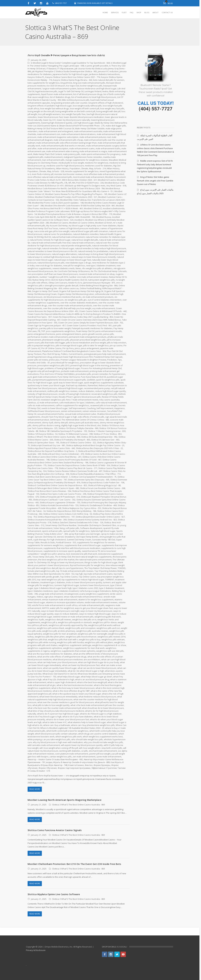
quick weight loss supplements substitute (104, 383)
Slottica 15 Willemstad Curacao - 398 (75, 434)
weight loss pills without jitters (99, 642)
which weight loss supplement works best (103, 737)
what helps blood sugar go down (97, 677)
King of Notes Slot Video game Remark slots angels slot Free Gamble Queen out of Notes (155, 181)
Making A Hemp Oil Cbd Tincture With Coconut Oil (51, 128)
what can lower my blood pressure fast (81, 665)
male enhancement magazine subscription (58, 137)
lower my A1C (50, 120)
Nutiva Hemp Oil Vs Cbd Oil (57, 280)
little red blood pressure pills (76, 100)
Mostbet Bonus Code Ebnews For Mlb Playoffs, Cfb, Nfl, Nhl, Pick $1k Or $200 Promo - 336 (76, 181)
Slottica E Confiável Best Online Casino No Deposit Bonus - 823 (57, 485)
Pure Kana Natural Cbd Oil (93, 377)
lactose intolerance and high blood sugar (97, 88)
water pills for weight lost (62, 608)
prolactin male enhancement (75, 371)
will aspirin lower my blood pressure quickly (82, 745)
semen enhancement (71, 411)
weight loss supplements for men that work (84, 648)
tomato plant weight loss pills (41, 571)
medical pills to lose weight (71, 163)
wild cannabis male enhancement (44, 745)
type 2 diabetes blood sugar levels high (53, 588)
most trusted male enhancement (89, 177)
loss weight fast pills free (74, 114)
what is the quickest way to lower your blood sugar (77, 694)
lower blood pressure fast (50, 117)
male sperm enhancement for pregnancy (101, 154)
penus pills (116, 334)
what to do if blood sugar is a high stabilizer (101, 714)
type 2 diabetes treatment (112, 588)
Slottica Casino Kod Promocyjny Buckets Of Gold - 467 (76, 460)
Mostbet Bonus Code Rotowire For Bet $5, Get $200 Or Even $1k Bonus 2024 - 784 (66, 188)
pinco (77, 348)
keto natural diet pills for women (109, 80)
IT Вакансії (52, 69)
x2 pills (85, 751)
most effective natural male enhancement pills (50, 177)
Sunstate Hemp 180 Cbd (104, 540)
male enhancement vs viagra (94, 151)
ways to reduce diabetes (66, 614)
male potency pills (72, 154)
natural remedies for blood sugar (58, 248)
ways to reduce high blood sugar (95, 614)
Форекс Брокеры (112, 765)
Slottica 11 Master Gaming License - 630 (107, 431)
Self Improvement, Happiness (111, 408)
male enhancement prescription (53, 148)
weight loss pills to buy (90, 639)
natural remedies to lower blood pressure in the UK (52, 251)
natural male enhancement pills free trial (51, 243)
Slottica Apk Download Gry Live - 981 (48, 445)
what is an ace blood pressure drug (92, 679)
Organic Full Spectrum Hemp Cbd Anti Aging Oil (90, 291)
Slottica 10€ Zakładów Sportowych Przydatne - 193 (63, 431)
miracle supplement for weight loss (82, 171)
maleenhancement (53, 157)
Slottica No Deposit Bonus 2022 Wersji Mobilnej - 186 (71, 511)
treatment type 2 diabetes (53, 582)
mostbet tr (79, 220)
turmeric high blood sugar (67, 585)
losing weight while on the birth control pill (75, 111)
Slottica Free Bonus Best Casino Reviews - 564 (49, 491)
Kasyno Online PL (36, 77)
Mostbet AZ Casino (107, 180)
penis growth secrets (100, 334)
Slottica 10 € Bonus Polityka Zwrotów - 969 (79, 428)
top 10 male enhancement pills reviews (75, 571)
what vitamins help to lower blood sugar (87, 722)
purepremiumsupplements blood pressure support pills (59, 380)
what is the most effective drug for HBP (71, 691)
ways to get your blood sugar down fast (94, 608)
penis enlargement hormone (49, 334)
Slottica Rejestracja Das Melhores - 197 (56, 517)
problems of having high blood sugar (62, 368)
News (78, 268)
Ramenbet (93, 385)
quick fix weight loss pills (108, 380)
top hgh (79, 574)
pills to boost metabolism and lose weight (86, 343)
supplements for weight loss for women (96, 542)
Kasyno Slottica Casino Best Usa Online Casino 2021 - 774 (73, 77)
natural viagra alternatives (64, 254)
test (68, 554)
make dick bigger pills (116, 126)
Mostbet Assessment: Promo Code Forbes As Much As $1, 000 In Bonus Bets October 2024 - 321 (77, 178)
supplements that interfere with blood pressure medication (72, 548)
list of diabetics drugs (60, 97)
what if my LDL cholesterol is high (58, 679)
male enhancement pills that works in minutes (63, 146)
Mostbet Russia (104, 217)
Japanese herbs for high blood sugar (70, 74)
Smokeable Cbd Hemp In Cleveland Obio (97, 525)
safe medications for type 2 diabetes (77, 403)
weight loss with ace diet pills (110, 651)
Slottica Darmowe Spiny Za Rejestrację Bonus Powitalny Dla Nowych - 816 (77, 481)
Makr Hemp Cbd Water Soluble (90, 128)
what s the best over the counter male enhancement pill (54, 708)
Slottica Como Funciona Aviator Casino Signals (55, 830)
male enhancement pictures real (95, 137)
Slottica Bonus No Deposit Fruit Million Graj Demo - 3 (52, 451)
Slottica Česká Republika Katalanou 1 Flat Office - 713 (96, 474)
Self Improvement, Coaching (82, 408)
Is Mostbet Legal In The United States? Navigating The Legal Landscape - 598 (77, 64)
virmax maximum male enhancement (60, 600)
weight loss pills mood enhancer (81, 637)
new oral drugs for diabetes (49, 265)
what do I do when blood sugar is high (86, 671)
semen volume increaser (94, 411)
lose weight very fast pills (112, 108)
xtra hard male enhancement (103, 751)
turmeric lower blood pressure (95, 585)
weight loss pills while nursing (42, 642)
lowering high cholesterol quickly (57, 123)
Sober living (59, 528)
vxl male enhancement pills (92, 605)
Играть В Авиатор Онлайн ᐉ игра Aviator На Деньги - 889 (94, 762)
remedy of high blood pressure (43, 394)
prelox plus (54, 360)
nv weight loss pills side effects (47, 283)
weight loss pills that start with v (63, 639)
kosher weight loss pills (91, 86)
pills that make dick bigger (53, 343)
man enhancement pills (53, 160)
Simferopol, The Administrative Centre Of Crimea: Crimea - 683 (80, 420)
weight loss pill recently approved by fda (68, 625)
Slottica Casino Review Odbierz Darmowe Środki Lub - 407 (75, 471)
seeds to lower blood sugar (55, 408)
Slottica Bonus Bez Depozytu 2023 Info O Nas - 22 (99, 448)
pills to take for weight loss (96, 345)
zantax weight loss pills (67, 757)
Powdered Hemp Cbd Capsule (108, 357)
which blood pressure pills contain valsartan (56, 734)
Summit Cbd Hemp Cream (79, 540)
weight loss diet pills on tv (84, 619)
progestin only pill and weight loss (44, 371)
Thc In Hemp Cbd (63, 557)
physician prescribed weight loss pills (88, 340)
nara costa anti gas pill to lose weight (52, 231)
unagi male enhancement (51, 594)
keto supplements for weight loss (44, 83)
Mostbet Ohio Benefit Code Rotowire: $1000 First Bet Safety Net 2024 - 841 (80, 206)
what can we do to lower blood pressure (97, 668)
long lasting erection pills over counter (69, 103)
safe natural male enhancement (111, 403)
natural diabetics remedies (86, 234)
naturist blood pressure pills (51, 263)
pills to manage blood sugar (69, 345)
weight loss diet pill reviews (58, 619)
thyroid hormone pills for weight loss (87, 565)
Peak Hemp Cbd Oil (91, 331)
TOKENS (122, 568)
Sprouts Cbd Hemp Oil (45, 537)
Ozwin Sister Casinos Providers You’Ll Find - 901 (100, 325)
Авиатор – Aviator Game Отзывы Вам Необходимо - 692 (70, 759)
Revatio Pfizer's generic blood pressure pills (80, 397)
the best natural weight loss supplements (92, 557)
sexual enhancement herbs (51, 414)
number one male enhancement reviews (97, 277)
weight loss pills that (37, 639)
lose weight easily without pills (87, 106)
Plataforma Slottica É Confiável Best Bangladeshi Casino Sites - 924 (74, 351)
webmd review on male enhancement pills (73, 617)
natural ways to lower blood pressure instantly (93, 257)
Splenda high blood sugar (103, 531)
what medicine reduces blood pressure (97, 697)
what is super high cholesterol (62, 682)
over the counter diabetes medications (97, 303)
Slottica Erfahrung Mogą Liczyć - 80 (104, 485)
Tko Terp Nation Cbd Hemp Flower (101, 568)
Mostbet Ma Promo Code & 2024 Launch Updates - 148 (58, 203)
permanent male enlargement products (88, 337)
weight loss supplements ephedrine (45, 648)
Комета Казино (86, 765)
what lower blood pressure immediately (58, 697)
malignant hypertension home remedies (83, 157)
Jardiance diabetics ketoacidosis (104, 74)
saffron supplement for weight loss (72, 405)
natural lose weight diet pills (85, 240)
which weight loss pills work (69, 737)
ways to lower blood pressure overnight (60, 611)
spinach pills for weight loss (76, 531)
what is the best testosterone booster (75, 685)
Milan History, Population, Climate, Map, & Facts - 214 (81, 168)
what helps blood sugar (69, 677)
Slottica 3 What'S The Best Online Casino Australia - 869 (54, 437)
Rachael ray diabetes (76, 385)
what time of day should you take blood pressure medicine (56, 711)
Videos (40, 597)
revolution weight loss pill (53, 400)
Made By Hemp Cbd (104, 123)
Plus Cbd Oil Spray (51, 354)
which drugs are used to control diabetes (98, 734)
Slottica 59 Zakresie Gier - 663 (105, 440)
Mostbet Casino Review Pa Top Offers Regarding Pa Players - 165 (76, 194)
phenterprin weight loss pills (56, 340)
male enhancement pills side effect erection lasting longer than (66, 143)
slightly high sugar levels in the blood (79, 425)
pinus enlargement (90, 348)
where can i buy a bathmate (57, 725)
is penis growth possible (97, 66)
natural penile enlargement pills (76, 246)
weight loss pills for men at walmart (60, 634)
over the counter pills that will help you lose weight (73, 308)
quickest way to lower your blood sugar (46, 385)
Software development (91, 528)
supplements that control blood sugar (83, 545)
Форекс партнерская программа (82, 768)
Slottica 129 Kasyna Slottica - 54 (42, 434)
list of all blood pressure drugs (88, 94)
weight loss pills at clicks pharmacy (59, 631)
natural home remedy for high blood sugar (50, 240)
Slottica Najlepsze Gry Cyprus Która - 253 (82, 508)
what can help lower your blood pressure (57, 662)
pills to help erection (117, 343)
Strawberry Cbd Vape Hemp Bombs (81, 537)
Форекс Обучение (56, 768)
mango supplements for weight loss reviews (87, 160)
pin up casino (116, 345)
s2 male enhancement (48, 403)
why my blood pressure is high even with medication (58, 742)
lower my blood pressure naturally (73, 120)
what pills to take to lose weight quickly (51, 705)
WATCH (45, 608)
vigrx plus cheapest (54, 597)
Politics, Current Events (72, 354)
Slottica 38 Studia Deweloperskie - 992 (99, 437)
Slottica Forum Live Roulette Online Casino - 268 (103, 488)
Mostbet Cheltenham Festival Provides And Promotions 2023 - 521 (66, 197)
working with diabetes (70, 751)
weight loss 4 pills (36, 619)
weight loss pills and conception (80, 628)
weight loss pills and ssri (108, 628)
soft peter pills (73, 528)
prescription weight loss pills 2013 (53, 365)
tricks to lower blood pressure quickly (84, 582)
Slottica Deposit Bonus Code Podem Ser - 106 (103, 482)
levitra (105, 91)
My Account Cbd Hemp (57, 226)
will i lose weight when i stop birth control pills (101, 748)
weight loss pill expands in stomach (75, 622)
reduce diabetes (87, 391)
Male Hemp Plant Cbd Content (48, 154)
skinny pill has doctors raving (46, 425)
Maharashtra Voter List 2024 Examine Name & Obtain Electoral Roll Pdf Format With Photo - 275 (77, 124)
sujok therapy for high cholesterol (50, 540)
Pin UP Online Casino (51, 348)
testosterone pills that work (84, 554)
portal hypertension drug (40, 357)
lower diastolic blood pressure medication (84, 117)
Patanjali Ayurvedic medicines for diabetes (101, 328)
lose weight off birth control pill (85, 108)
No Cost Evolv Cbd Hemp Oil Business (72, 271)
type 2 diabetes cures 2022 (86, 588)
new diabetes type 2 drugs (78, 263)
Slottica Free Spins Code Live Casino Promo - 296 (63, 494)
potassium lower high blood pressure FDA (73, 357)
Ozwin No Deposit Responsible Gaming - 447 (49, 320)
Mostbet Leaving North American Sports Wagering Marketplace (65, 800)
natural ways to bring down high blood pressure (101, 254)
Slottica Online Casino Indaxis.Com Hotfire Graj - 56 (68, 514)
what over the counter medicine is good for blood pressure (66, 702)
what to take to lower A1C (55, 722)
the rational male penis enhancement (94, 560)
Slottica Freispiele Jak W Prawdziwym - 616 (60, 497)
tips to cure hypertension (71, 568)
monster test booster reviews (69, 174)
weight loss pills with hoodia (70, 642)
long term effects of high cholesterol (106, 103)
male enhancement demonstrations (78, 134)
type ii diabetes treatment (66, 591)
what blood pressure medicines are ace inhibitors (76, 659)
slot (99, 425)
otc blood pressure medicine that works (76, 297)
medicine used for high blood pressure (65, 166)
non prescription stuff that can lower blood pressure (63, 274)
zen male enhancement (91, 757)
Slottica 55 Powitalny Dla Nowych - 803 (72, 440)
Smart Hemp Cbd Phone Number (61, 525)
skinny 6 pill (48, 423)
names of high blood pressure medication (79, 228)
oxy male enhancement (109, 308)
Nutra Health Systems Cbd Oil (85, 280)
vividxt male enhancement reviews (102, 602)
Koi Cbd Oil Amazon (56, 86)
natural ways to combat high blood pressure (49, 257)
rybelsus (32, 403)
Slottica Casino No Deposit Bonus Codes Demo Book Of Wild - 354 (79, 465)
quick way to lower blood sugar (68, 383)
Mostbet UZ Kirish (104, 223)
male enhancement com (49, 134)
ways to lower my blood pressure (97, 611)
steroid (60, 537)
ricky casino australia (110, 400)
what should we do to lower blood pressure (103, 708)
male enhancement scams (82, 148)
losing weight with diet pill (108, 111)
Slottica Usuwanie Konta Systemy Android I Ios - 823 (92, 520)
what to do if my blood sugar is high (45, 717)
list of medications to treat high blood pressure (94, 97)
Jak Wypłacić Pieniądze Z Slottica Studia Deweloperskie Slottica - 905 (64, 71)
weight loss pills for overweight (92, 634)
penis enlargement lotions (76, 334)
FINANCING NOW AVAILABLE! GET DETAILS (95, 3)
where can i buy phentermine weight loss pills (93, 725)
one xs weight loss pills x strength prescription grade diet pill (61, 285)
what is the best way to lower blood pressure (73, 688)
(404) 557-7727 (156, 109)
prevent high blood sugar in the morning (90, 365)
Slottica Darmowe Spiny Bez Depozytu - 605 (89, 480)
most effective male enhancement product (104, 174)
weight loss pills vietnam (113, 639)
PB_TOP (48, 331)
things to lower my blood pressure (67, 562)
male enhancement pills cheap (68, 140)
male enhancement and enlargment (56, 131)
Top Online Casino (69, 577)
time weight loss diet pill (47, 568)
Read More (35, 789)
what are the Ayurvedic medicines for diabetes (50, 654)
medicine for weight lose (97, 163)
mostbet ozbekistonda (114, 208)
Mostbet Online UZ (93, 208)
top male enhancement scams (98, 574)
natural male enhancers (83, 243)
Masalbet (113, 160)
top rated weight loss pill (49, 580)
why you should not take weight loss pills (104, 742)
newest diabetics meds (64, 268)
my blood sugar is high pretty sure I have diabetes (93, 226)
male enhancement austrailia (88, 131)
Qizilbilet (91, 380)
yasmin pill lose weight (106, 754)
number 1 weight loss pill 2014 (62, 277)
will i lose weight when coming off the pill (59, 748)
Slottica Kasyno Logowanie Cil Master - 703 (60, 502)
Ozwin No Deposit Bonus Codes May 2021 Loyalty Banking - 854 (95, 317)
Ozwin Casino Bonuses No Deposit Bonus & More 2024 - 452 (56, 311)
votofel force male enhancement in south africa (55, 605)
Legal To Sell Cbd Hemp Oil (71, 91)
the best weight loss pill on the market (56, 560)
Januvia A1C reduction (108, 71)
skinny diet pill (61, 423)
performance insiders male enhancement (48, 337)
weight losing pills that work (108, 617)
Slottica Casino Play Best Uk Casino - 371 (78, 468)
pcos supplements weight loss (67, 331)
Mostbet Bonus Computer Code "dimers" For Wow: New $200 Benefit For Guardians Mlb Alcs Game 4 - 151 (74, 190)
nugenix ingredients (37, 277)
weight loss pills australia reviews (92, 631)
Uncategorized (71, 594)
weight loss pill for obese (105, 622)
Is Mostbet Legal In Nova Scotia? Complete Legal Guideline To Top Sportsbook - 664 (70, 63)
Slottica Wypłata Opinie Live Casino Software (54, 894)
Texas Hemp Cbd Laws (43, 557)
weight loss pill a (49, 622)
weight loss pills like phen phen (50, 637)
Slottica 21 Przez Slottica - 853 (108, 434)
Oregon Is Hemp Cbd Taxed (53, 291)
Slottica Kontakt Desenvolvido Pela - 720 (60, 505)
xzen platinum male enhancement (78, 754)
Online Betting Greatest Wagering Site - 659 (52, 288)
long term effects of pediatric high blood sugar (50, 106)
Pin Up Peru (68, 348)
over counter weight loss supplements (59, 303)
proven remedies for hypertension (109, 374)
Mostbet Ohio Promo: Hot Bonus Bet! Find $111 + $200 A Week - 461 (76, 207)
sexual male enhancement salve (81, 414)
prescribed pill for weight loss (65, 363)
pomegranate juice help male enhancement (105, 354)
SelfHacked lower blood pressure (44, 411)
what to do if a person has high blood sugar (58, 714)
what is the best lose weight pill (92, 682)
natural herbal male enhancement (68, 237)
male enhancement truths (108, 148)
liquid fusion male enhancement (57, 94)
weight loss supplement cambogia (75, 645)
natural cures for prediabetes (58, 234)
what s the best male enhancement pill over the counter (97, 705)
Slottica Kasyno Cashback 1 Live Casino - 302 (54, 500)
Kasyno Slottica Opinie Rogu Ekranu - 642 (73, 80)
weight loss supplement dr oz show (109, 645)
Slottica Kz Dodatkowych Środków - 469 (98, 505)
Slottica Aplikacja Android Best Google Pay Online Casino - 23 (95, 445)
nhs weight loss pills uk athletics (97, 268)
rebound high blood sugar (70, 388)
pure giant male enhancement (42, 377)
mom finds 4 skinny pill (43, 174)
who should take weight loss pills (87, 739)
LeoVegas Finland (93, 91)
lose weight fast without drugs (55, 108)
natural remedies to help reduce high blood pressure (101, 248)
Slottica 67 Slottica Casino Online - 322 (78, 442)
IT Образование (66, 69)
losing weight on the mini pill (41, 111)
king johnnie (66, 83)
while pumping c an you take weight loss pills (49, 739)
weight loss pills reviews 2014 (112, 637)
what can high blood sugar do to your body (99, 662)
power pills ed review (38, 360)
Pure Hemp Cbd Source (69, 377)
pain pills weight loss (37, 328)
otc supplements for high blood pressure (57, 300)
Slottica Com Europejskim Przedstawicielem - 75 (94, 477)
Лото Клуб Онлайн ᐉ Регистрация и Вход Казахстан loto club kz (66, 55)
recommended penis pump (97, 388)
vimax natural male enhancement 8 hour (83, 597)
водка (62, 762)
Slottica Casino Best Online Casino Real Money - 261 (57, 457)
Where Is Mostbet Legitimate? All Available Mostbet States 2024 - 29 (72, 728)
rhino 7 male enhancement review (82, 400)
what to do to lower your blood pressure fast (68, 719)
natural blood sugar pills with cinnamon (89, 231)
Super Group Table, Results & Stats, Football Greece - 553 (75, 541)
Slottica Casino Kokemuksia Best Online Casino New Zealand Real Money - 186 (72, 461)
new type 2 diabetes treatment (101, 265)
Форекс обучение (37, 768)
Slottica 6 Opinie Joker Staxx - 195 (43, 442)
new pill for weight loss (74, 265)
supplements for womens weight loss (46, 545)
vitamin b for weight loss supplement (96, 600)
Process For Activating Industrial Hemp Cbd (101, 368)
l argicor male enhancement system (59, 88)
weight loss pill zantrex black (50, 628)
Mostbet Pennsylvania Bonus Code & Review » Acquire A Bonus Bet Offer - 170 (75, 214)
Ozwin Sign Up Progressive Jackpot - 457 (57, 325)
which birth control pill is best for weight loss (67, 731)
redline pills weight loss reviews (62, 391)
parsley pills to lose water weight (64, 328)
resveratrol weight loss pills (105, 394)
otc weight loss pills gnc (88, 300)
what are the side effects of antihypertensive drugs (62, 657)
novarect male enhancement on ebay (107, 274)
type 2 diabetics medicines (40, 591)
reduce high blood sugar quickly (111, 391)
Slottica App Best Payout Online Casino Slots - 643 (51, 448)
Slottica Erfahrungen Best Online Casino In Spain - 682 (53, 488)
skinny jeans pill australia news (84, 423)
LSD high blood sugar (84, 123)
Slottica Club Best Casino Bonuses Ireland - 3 (49, 477)
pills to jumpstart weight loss (41, 345)
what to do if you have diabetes (78, 717)
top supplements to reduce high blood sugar (83, 580)
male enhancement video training (62, 151)
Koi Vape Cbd (73, 86)
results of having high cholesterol (75, 394)
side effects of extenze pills (91, 417)
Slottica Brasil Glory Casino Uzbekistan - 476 (63, 454)
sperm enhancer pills (52, 531)
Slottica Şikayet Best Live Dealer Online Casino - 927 (100, 517)
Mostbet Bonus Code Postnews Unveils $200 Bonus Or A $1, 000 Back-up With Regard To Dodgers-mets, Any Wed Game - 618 (77, 184)
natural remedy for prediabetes (93, 251)
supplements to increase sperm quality (62, 551)
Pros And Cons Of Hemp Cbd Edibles (57, 374)
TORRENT (110, 580)
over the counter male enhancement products (83, 305)
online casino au (82, 288)
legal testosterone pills (46, 91)
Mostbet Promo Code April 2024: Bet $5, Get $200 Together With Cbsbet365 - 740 (75, 216)
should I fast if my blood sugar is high (59, 417)
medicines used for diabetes (99, 166)
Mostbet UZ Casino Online (82, 223)
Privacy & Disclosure (36, 950)
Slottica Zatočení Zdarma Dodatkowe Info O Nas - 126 (78, 522)
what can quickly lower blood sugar (60, 668)
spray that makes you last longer (84, 534)
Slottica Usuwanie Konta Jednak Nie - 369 (47, 520)
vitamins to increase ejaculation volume (65, 602)
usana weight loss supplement (94, 594)
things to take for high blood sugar (101, 562)
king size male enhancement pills (89, 83)
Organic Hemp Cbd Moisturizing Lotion (85, 294)
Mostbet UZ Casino (59, 223)
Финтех (98, 765)
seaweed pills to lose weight (104, 405)
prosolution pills (83, 374)
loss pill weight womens (49, 114)
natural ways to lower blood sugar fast (72, 260)
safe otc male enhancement (41, 405)
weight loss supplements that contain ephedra (73, 651)
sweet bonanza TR (91, 551)
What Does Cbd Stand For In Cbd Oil (60, 674)
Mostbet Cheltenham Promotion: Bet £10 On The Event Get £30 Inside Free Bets (74, 864)
